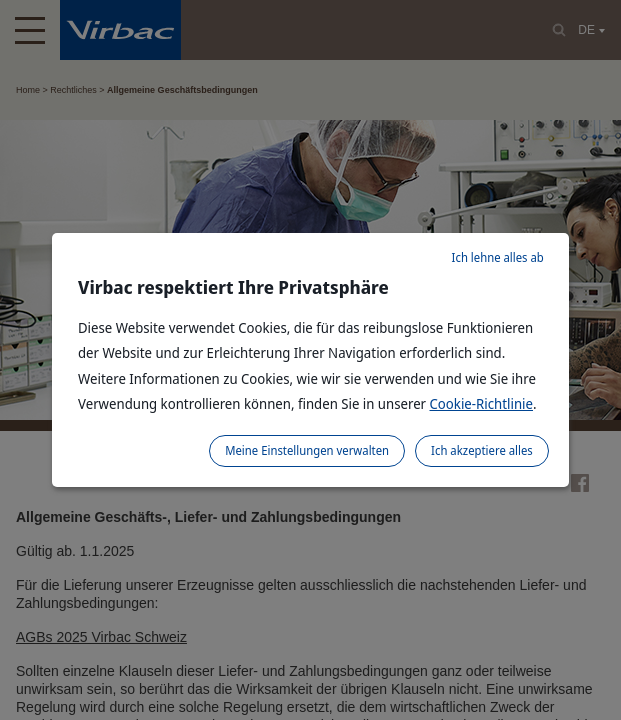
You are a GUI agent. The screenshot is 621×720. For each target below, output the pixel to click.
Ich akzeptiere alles (482, 450)
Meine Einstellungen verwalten (307, 450)
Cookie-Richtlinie (482, 403)
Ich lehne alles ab (498, 257)
